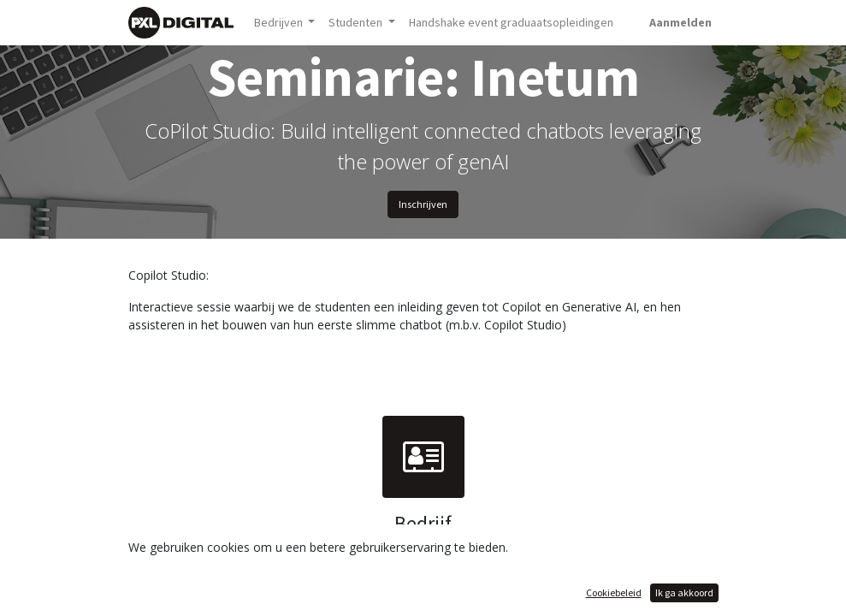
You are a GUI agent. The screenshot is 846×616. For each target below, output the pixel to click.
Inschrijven (423, 204)
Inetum (423, 552)
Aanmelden (680, 22)
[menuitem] (511, 23)
